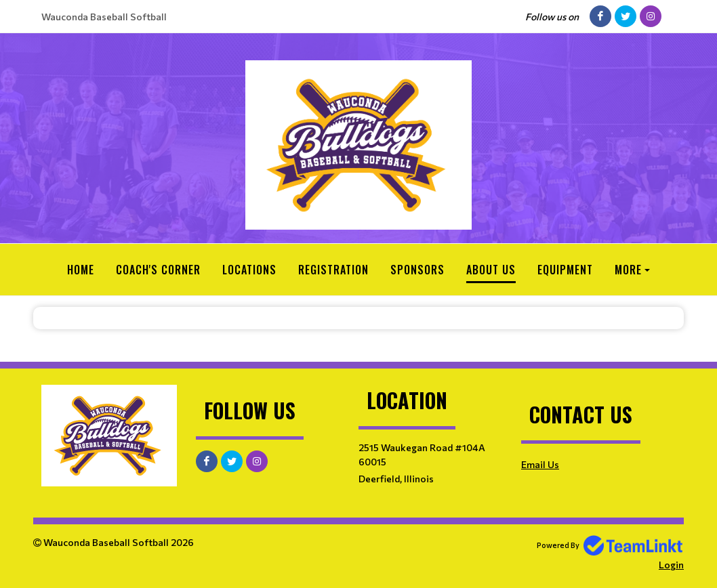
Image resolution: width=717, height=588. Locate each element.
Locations (249, 270)
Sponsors (417, 270)
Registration (333, 270)
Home (81, 270)
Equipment (565, 270)
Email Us (540, 464)
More (628, 270)
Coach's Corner (158, 270)
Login (671, 565)
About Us (491, 270)
